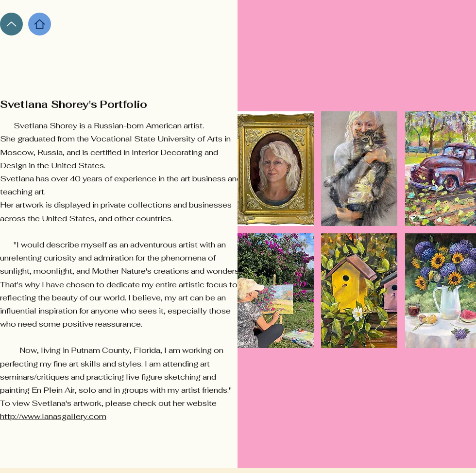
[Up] (11, 24)
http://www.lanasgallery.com (53, 416)
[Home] (40, 24)
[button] (276, 169)
